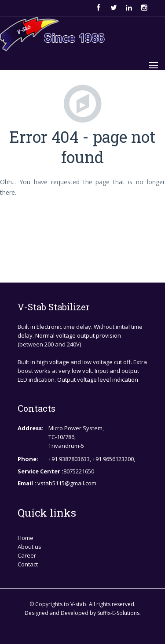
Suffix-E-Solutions (118, 613)
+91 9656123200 (113, 459)
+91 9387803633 (69, 459)
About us (29, 547)
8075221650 (79, 471)
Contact (28, 564)
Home (26, 538)
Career (27, 555)
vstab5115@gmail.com (53, 8)
